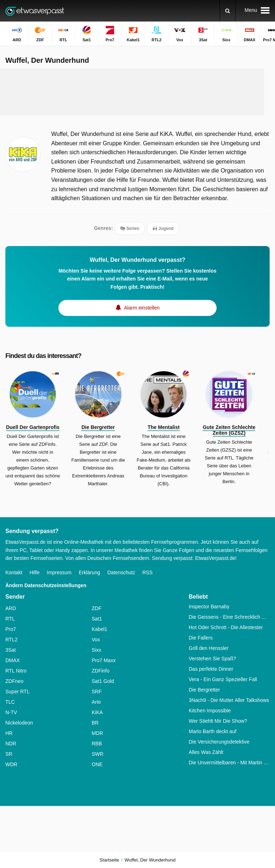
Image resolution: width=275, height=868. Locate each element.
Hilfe (34, 572)
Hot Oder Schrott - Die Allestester (226, 627)
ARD (11, 608)
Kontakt (14, 572)
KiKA (97, 712)
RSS (147, 572)
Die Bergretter (204, 690)
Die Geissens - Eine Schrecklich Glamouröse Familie (229, 617)
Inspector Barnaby (209, 607)
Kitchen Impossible (210, 711)
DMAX (13, 660)
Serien (130, 228)
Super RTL (17, 692)
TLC (10, 702)
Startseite (109, 860)
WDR (11, 764)
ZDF (97, 608)
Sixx (96, 650)
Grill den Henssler (209, 648)
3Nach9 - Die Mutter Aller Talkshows (229, 700)
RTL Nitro (16, 671)
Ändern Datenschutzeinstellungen (46, 585)
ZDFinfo (101, 671)
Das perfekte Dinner (211, 669)
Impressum (59, 572)
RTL (10, 619)
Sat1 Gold (103, 681)
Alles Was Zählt (206, 752)
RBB (97, 744)
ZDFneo (15, 681)
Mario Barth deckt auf (213, 731)
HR (9, 733)
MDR (97, 733)
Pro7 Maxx (104, 660)
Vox (96, 640)
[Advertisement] (137, 92)
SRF (97, 692)
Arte (96, 702)
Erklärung (90, 572)
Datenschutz (121, 572)
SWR (98, 754)
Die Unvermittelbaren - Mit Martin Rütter (229, 763)
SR (9, 754)
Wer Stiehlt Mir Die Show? (218, 721)
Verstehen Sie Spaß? (212, 659)
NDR (11, 744)
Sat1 (97, 619)
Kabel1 (100, 629)
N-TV (11, 712)
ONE (97, 764)
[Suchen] (228, 11)
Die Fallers (201, 638)
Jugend (163, 228)
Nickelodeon (19, 723)
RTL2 (11, 640)
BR (95, 723)
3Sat (11, 650)
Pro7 (11, 629)
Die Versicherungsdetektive (219, 742)
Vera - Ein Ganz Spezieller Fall (223, 679)
